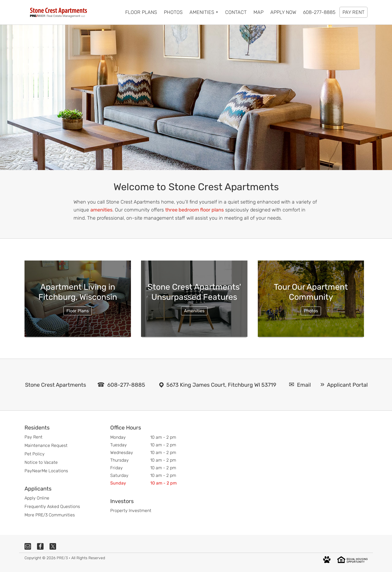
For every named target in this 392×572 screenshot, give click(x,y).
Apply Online (37, 498)
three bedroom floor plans (195, 210)
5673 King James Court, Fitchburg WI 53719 (221, 385)
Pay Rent (33, 437)
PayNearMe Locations (46, 471)
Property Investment (131, 511)
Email (304, 385)
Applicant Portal (347, 385)
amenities (101, 210)
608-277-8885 (126, 385)
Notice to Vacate (41, 462)
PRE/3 (62, 558)
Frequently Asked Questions (52, 506)
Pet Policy (35, 454)
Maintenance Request (46, 445)
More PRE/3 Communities (50, 515)
